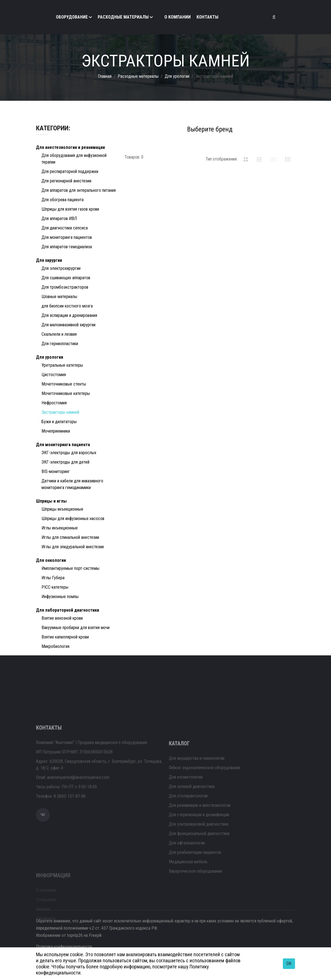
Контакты (207, 17)
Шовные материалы (59, 297)
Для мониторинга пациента (63, 445)
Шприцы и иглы (51, 501)
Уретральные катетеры (62, 365)
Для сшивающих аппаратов (66, 278)
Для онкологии (51, 560)
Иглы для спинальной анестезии (70, 537)
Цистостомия (54, 375)
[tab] (246, 159)
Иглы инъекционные (60, 528)
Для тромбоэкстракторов (65, 287)
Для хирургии (49, 260)
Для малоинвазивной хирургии (68, 325)
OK (289, 964)
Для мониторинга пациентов (67, 237)
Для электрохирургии (61, 268)
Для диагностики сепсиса (65, 228)
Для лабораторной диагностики (68, 610)
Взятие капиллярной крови (65, 637)
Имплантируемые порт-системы (70, 568)
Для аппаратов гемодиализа (67, 247)
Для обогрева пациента (63, 200)
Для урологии (177, 76)
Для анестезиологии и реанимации (70, 147)
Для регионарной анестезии (66, 181)
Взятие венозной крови (62, 618)
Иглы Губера (53, 578)
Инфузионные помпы (60, 597)
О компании (178, 17)
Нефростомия (54, 403)
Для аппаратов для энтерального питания (79, 190)
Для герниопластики (60, 344)
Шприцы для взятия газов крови (70, 209)
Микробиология (55, 646)
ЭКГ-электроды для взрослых (69, 453)
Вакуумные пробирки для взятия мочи (76, 628)
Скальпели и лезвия (59, 334)
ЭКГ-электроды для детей (65, 462)
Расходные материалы (123, 17)
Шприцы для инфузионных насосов (73, 519)
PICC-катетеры (55, 587)
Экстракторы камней (60, 412)
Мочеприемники (56, 431)
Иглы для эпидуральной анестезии (73, 547)
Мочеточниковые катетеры (66, 393)
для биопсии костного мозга (67, 306)
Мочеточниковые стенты (64, 384)
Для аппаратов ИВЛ (59, 219)
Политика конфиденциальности (64, 947)
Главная (105, 76)
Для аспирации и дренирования (69, 315)
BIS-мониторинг (56, 471)
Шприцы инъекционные (62, 509)
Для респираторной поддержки (70, 171)
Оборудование (72, 17)
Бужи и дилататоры (59, 422)
